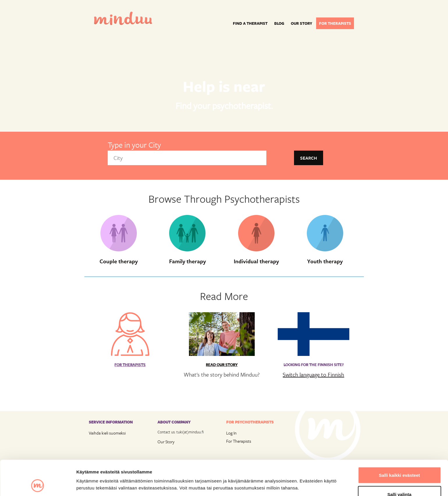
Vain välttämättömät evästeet (399, 480)
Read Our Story (222, 365)
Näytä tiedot (311, 474)
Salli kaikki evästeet (400, 442)
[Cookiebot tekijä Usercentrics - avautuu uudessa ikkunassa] (38, 485)
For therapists (335, 23)
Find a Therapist (250, 23)
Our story (302, 23)
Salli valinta (400, 461)
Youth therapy (325, 261)
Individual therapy (256, 261)
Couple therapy (119, 261)
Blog (279, 23)
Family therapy (187, 261)
